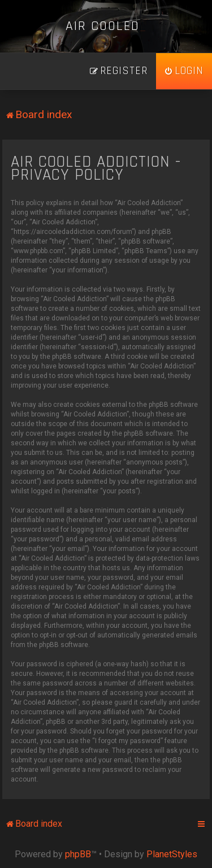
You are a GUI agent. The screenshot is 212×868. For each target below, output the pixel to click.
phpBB (78, 854)
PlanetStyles (172, 854)
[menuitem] (184, 71)
